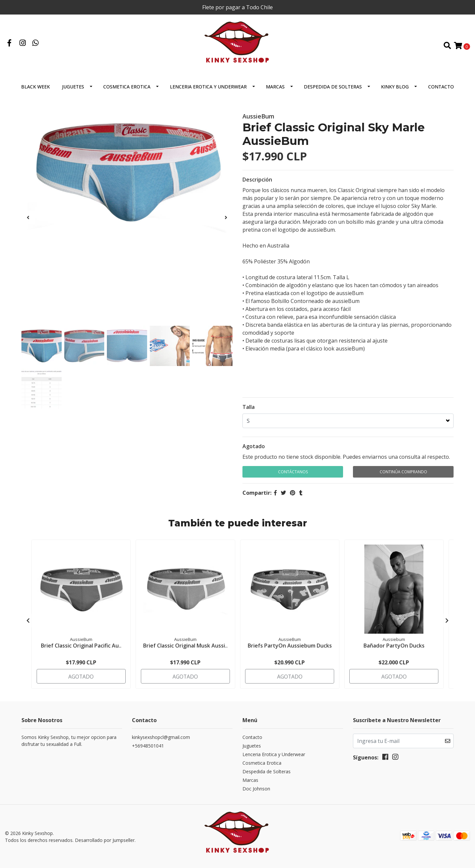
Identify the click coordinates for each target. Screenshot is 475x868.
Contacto (441, 89)
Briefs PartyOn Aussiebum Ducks (290, 648)
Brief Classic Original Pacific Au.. (81, 648)
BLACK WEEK (35, 89)
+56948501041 (148, 746)
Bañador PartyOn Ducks (394, 648)
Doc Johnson (256, 789)
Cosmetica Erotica (127, 89)
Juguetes (73, 89)
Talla (249, 410)
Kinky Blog (395, 89)
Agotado (254, 449)
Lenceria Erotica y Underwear (208, 89)
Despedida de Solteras (333, 89)
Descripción (257, 182)
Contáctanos (293, 474)
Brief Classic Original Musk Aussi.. (185, 648)
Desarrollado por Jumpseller (105, 840)
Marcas (275, 89)
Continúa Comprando (403, 474)
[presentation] (28, 220)
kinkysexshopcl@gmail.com (161, 738)
